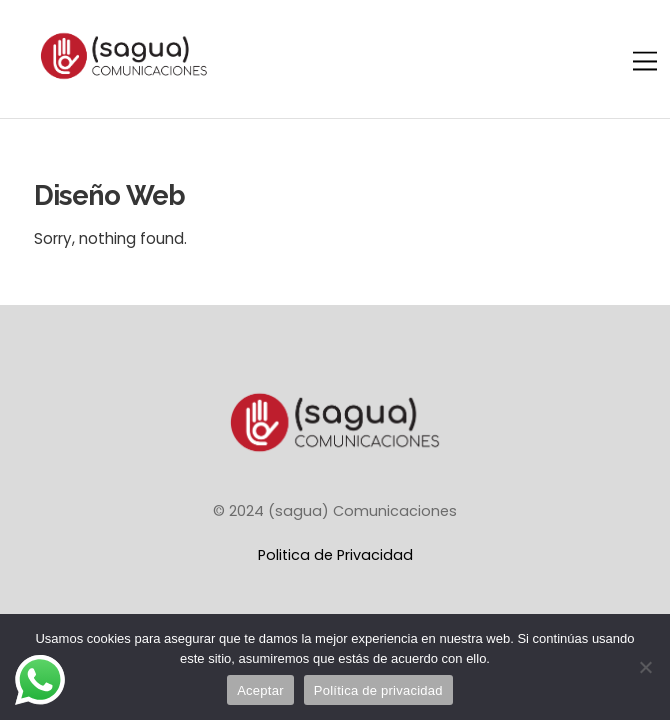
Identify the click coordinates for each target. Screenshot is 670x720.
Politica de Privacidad (335, 555)
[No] (645, 667)
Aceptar (260, 690)
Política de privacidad (378, 690)
